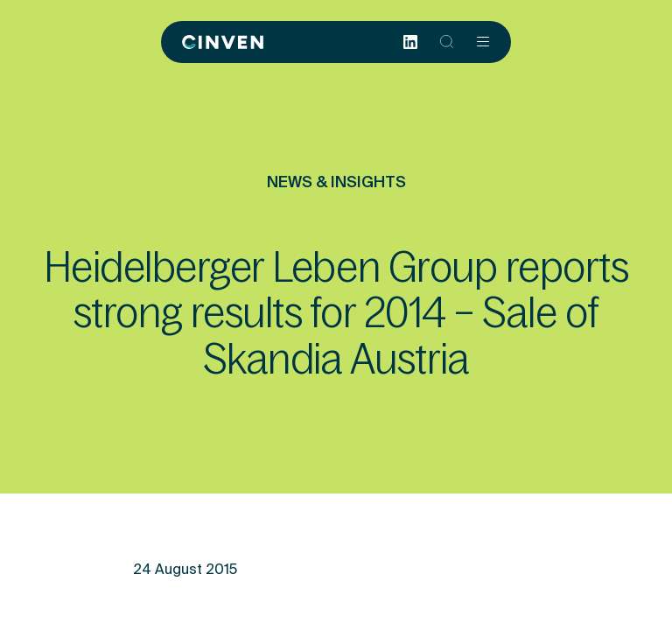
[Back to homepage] (223, 42)
